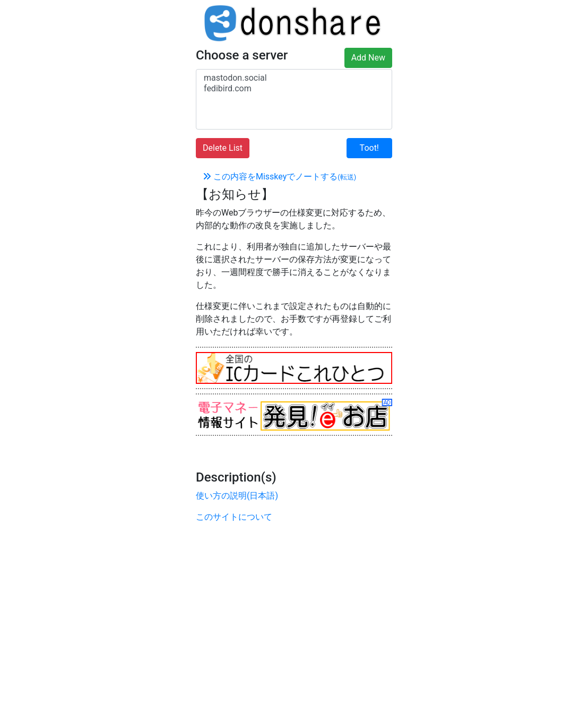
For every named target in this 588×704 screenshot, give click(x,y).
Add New (368, 58)
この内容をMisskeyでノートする (279, 177)
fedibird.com (294, 89)
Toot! (369, 148)
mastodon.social (294, 78)
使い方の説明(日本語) (237, 496)
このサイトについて (234, 517)
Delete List (223, 148)
